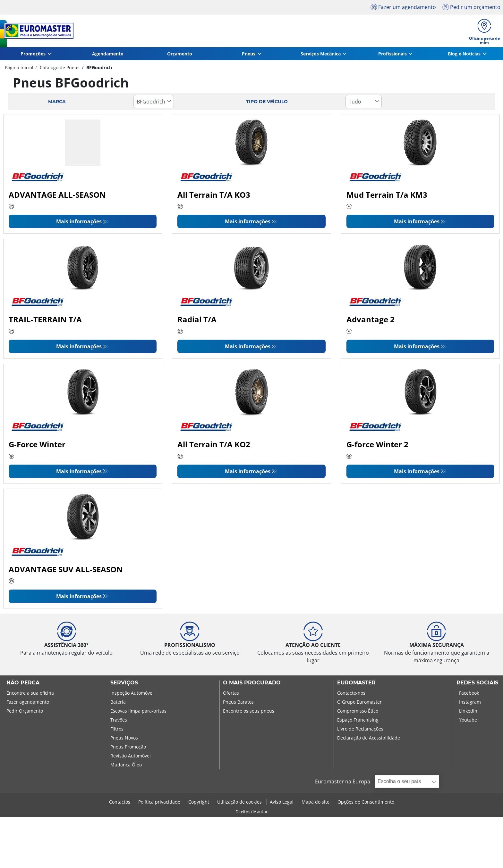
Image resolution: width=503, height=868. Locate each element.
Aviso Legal (282, 804)
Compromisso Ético (358, 712)
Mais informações (79, 223)
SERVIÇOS (124, 684)
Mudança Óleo (126, 766)
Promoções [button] (33, 55)
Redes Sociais (477, 684)
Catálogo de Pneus (59, 69)
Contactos (120, 804)
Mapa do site (316, 804)
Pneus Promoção (128, 748)
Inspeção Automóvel (132, 694)
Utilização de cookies (240, 804)
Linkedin (468, 712)
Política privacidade (160, 804)
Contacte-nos (351, 694)
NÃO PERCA (23, 684)
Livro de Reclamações (360, 730)
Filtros (117, 730)
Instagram (470, 703)
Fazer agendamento (28, 703)
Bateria (118, 703)
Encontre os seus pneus (249, 712)
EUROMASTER (356, 684)
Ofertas (231, 694)
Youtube (468, 721)
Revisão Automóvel (131, 757)
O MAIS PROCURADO (252, 684)
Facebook (469, 694)
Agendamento (108, 55)
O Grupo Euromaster (359, 703)
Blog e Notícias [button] (464, 55)
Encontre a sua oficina (30, 694)
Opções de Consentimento (366, 804)
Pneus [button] (249, 55)
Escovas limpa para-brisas (138, 712)
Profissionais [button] (392, 55)
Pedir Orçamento (25, 712)
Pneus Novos (124, 739)
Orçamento (180, 55)
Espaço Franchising (358, 721)
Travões (119, 721)
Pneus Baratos (238, 703)
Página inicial (19, 69)
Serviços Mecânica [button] (321, 55)
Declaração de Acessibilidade (369, 739)
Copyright (199, 804)
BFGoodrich (98, 69)
